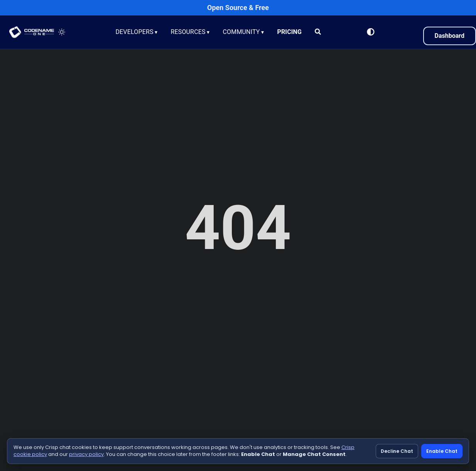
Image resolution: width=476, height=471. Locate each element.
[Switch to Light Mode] (371, 32)
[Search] (319, 32)
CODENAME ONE (32, 32)
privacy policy (86, 454)
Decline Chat (397, 451)
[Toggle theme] (62, 32)
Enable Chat (442, 451)
